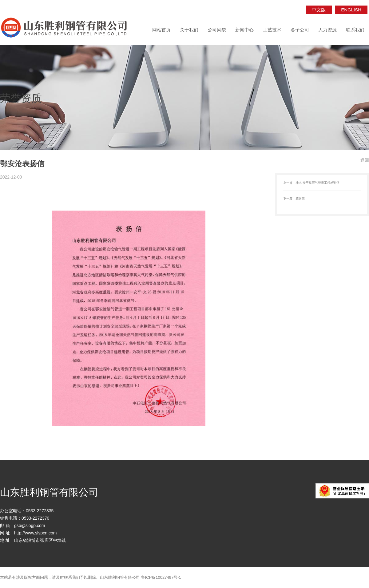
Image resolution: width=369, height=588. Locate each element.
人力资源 (327, 30)
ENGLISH (351, 10)
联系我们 (355, 30)
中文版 (319, 10)
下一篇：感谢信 (294, 198)
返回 (365, 160)
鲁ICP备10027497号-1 (161, 577)
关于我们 (189, 30)
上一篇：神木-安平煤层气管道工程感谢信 (311, 183)
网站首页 (161, 30)
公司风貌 (217, 30)
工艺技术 (272, 30)
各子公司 (300, 30)
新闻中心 (244, 30)
